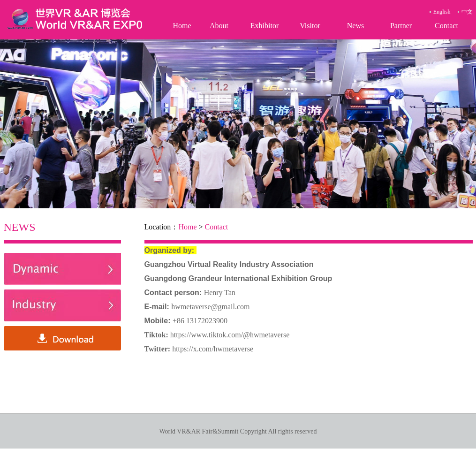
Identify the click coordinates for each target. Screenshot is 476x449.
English (442, 12)
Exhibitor (264, 26)
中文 (467, 12)
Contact (446, 26)
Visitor (310, 26)
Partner (401, 26)
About (219, 26)
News (355, 26)
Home (182, 26)
